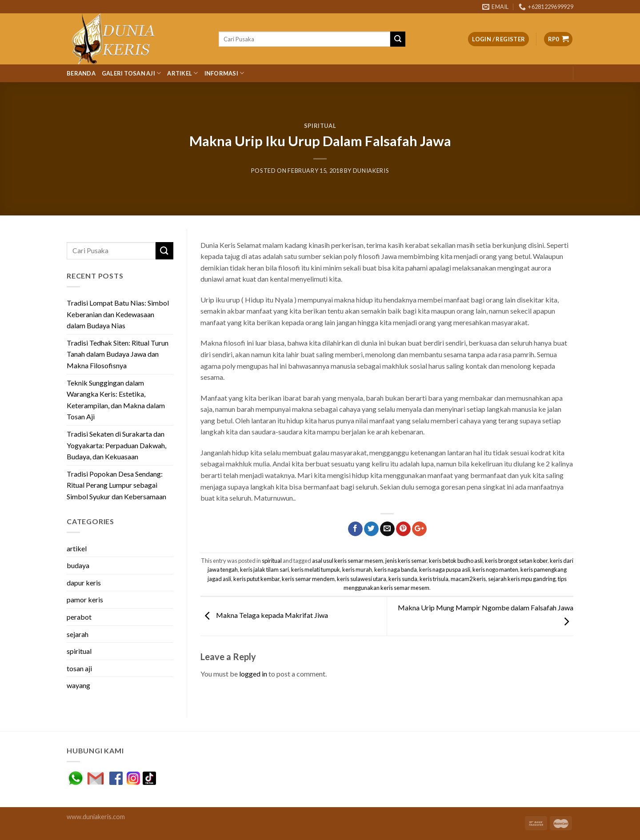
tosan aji (79, 668)
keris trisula (434, 579)
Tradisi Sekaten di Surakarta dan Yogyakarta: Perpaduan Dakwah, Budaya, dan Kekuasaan (116, 445)
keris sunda (403, 579)
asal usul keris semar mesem (348, 561)
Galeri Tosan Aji (132, 73)
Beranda (81, 73)
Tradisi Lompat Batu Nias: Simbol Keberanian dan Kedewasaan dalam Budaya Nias (118, 314)
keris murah (357, 569)
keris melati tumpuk (316, 569)
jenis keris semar (406, 561)
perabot (79, 617)
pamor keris (85, 599)
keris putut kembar (256, 579)
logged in (253, 674)
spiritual (320, 126)
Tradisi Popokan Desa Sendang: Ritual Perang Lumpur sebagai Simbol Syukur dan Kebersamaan (116, 485)
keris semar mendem (308, 579)
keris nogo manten (495, 569)
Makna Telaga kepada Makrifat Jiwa (264, 615)
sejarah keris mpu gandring (522, 579)
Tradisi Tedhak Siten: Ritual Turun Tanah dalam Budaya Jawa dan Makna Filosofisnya (118, 354)
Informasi (224, 73)
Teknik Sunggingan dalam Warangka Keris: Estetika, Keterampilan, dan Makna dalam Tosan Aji (116, 400)
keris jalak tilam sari (264, 569)
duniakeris (371, 171)
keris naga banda (396, 569)
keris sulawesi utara (362, 579)
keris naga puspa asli (445, 569)
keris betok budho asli (456, 561)
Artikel (182, 73)
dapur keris (84, 583)
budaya (78, 565)
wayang (78, 685)
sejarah (78, 634)
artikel (77, 548)
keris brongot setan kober (516, 561)
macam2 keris (468, 579)
